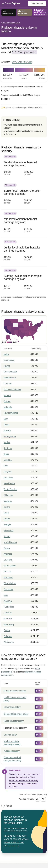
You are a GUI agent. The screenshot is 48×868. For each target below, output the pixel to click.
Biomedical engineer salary (16, 714)
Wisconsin (8, 577)
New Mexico (9, 483)
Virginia (7, 442)
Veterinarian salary (12, 707)
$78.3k (24, 76)
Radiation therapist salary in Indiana (19, 29)
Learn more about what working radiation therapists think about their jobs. (24, 784)
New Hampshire (11, 413)
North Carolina (10, 542)
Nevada (7, 431)
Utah (6, 419)
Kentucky (8, 448)
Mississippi (9, 530)
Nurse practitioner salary (15, 691)
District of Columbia (12, 389)
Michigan (8, 501)
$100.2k (39, 76)
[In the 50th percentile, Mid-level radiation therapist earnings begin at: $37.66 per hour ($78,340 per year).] (24, 224)
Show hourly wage (22, 62)
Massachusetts (10, 372)
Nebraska (8, 407)
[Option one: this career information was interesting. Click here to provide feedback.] (38, 799)
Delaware (8, 636)
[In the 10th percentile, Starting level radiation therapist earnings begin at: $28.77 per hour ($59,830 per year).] (24, 281)
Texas (6, 425)
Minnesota (8, 478)
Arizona (7, 401)
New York (8, 619)
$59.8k (8, 76)
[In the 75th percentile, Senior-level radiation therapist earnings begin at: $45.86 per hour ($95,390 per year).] (24, 195)
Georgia (7, 524)
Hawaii (7, 366)
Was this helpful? (26, 799)
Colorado (8, 383)
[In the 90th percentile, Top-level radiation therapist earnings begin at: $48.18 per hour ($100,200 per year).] (24, 167)
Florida (7, 519)
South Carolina (10, 489)
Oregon (7, 630)
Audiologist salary (12, 751)
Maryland (8, 472)
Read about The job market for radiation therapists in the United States (16, 841)
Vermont (7, 395)
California (8, 613)
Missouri (7, 572)
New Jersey (9, 624)
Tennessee (9, 589)
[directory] (24, 127)
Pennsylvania (10, 436)
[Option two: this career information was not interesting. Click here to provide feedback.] (43, 799)
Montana (8, 460)
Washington (9, 642)
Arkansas (8, 554)
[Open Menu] (15, 4)
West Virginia (10, 583)
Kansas (7, 536)
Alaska (7, 548)
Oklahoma (8, 495)
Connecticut (9, 360)
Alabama (8, 601)
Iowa (6, 595)
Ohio (6, 466)
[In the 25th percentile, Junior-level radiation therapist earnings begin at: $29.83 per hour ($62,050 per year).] (24, 252)
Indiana (7, 507)
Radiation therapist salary (15, 728)
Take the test (37, 4)
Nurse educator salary (14, 721)
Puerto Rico (9, 607)
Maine (6, 513)
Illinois (6, 454)
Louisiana (8, 560)
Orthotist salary (10, 735)
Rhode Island (10, 378)
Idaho (6, 354)
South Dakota (10, 566)
